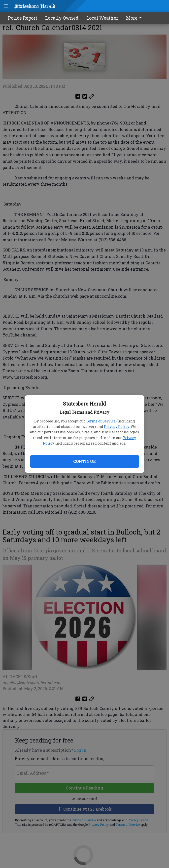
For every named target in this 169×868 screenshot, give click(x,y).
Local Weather (102, 18)
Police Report (23, 18)
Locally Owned (62, 18)
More (135, 18)
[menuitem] (135, 18)
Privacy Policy (117, 427)
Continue (84, 461)
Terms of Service (101, 421)
